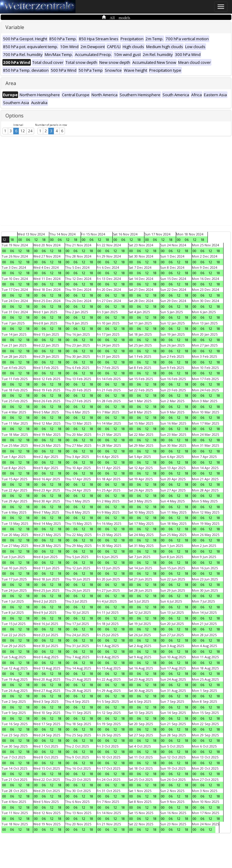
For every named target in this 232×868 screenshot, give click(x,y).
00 (20, 240)
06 (28, 240)
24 (30, 131)
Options (14, 116)
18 (12, 240)
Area (11, 83)
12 (23, 131)
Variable (15, 27)
